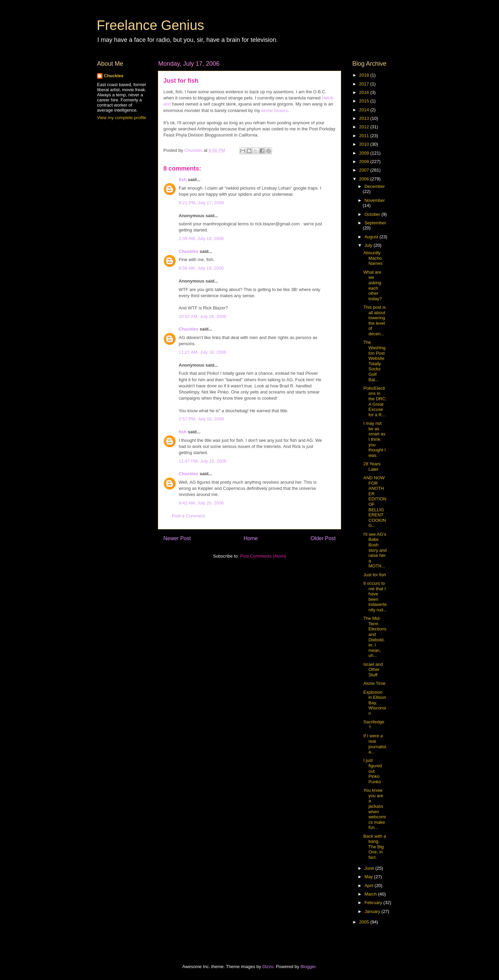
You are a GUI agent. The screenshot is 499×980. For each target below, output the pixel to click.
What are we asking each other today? (372, 285)
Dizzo (268, 967)
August (372, 237)
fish (183, 180)
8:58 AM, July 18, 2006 (201, 268)
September (375, 223)
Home (251, 538)
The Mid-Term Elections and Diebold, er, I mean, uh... (375, 637)
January (373, 911)
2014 (365, 110)
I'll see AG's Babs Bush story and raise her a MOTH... (375, 550)
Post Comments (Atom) (263, 556)
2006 (365, 179)
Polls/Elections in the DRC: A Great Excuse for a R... (375, 401)
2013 (365, 118)
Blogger (308, 967)
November (375, 200)
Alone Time (374, 683)
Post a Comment (188, 516)
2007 (365, 170)
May (369, 877)
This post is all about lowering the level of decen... (374, 320)
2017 (365, 84)
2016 (365, 92)
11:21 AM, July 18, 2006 (202, 352)
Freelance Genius (150, 25)
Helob (327, 98)
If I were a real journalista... (375, 744)
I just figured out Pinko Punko (373, 771)
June (370, 868)
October (373, 214)
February (374, 903)
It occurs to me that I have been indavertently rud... (375, 597)
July (369, 245)
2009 (365, 153)
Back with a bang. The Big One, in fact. (374, 847)
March (371, 894)
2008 (365, 162)
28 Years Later (372, 467)
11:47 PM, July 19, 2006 (203, 461)
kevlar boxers (275, 110)
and (167, 104)
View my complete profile (122, 118)
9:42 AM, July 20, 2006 (201, 503)
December (375, 186)
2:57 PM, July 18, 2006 (201, 419)
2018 (365, 75)
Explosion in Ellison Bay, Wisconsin (375, 703)
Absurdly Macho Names (373, 258)
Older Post (323, 538)
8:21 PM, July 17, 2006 (201, 203)
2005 (365, 922)
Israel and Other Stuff (373, 670)
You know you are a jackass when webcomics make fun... (374, 809)
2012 (365, 127)
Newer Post (177, 538)
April (370, 886)
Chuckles (189, 251)
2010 (365, 144)
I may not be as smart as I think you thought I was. (374, 439)
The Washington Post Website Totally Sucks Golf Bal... (374, 361)
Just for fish (374, 575)
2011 (365, 136)
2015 (365, 101)
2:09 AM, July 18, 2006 (201, 238)
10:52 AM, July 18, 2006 (202, 316)
